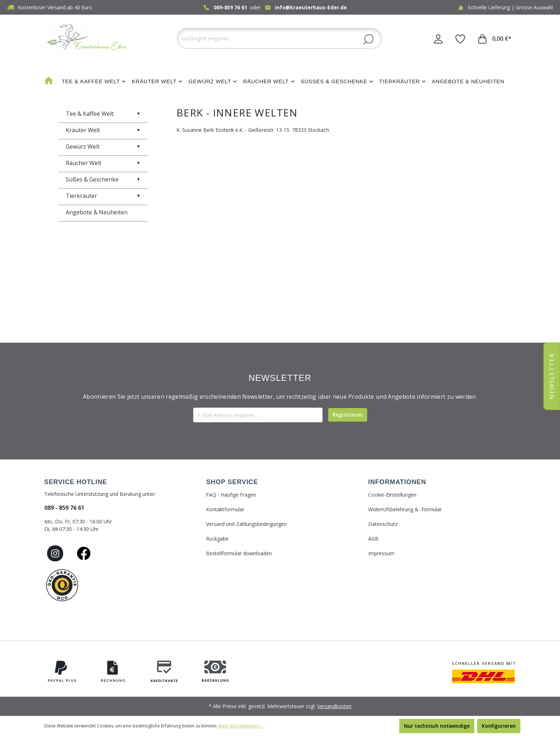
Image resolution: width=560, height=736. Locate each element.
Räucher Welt (103, 163)
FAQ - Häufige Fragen (231, 495)
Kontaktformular (225, 509)
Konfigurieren (499, 726)
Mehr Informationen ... (241, 726)
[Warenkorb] (495, 39)
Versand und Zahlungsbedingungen (246, 524)
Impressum (381, 553)
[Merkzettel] (460, 39)
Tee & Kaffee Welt (103, 114)
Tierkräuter (103, 196)
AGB (373, 539)
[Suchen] (368, 39)
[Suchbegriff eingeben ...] (279, 38)
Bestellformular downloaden (239, 553)
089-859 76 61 (230, 7)
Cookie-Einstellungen (392, 495)
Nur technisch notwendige (437, 726)
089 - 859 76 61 (64, 508)
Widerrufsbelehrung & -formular (405, 509)
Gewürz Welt (103, 146)
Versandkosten (334, 706)
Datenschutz (383, 524)
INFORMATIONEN (397, 482)
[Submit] (348, 415)
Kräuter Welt (103, 130)
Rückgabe (217, 539)
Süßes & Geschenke (103, 179)
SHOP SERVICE (232, 482)
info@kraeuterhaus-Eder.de (311, 7)
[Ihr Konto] (438, 39)
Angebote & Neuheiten (97, 212)
